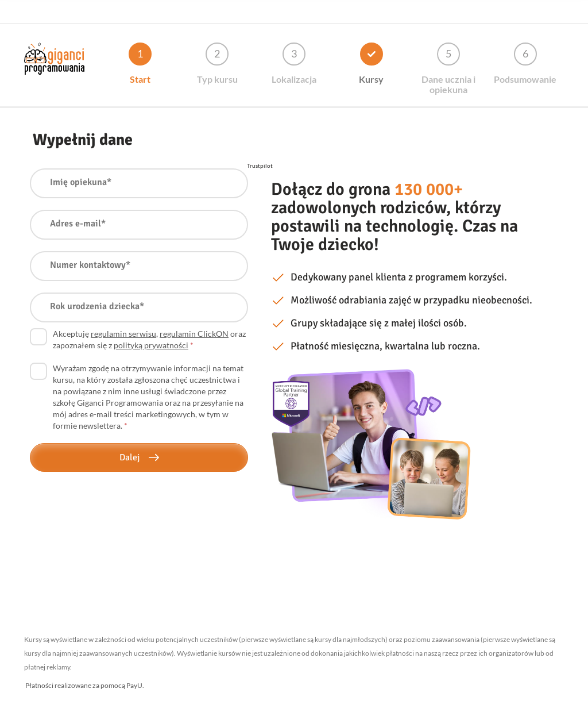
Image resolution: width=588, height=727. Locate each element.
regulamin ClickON (194, 334)
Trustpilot (260, 166)
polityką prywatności (151, 345)
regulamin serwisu (123, 334)
